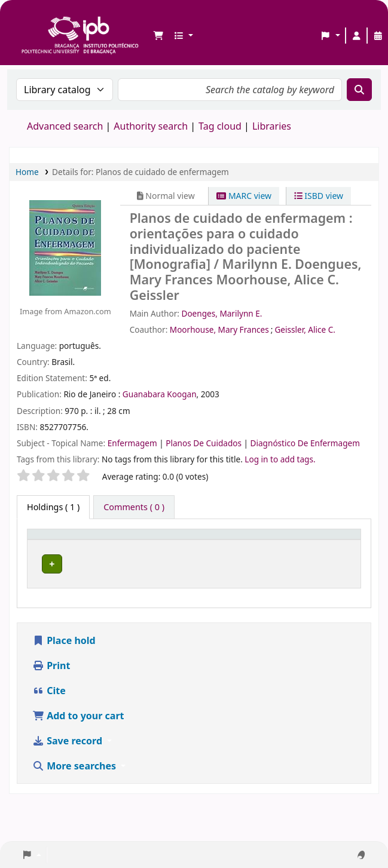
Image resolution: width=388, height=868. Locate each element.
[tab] (134, 507)
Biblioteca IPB (25, 19)
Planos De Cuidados (204, 443)
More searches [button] (75, 792)
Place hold (64, 667)
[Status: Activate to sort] (336, 547)
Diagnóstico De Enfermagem (305, 443)
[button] (158, 36)
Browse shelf (279, 577)
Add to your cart (78, 742)
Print (51, 692)
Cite (49, 717)
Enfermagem (134, 443)
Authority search (151, 126)
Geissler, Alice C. (305, 329)
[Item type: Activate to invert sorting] (60, 547)
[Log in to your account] (356, 36)
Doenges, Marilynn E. (222, 313)
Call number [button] (222, 553)
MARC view (244, 196)
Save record (68, 767)
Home (27, 172)
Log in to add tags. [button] (280, 459)
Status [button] (329, 553)
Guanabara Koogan (160, 394)
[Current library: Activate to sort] (141, 547)
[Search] (359, 90)
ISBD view (319, 196)
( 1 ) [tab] (53, 507)
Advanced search (65, 126)
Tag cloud (220, 126)
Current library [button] (129, 553)
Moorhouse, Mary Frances (219, 329)
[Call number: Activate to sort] (250, 547)
